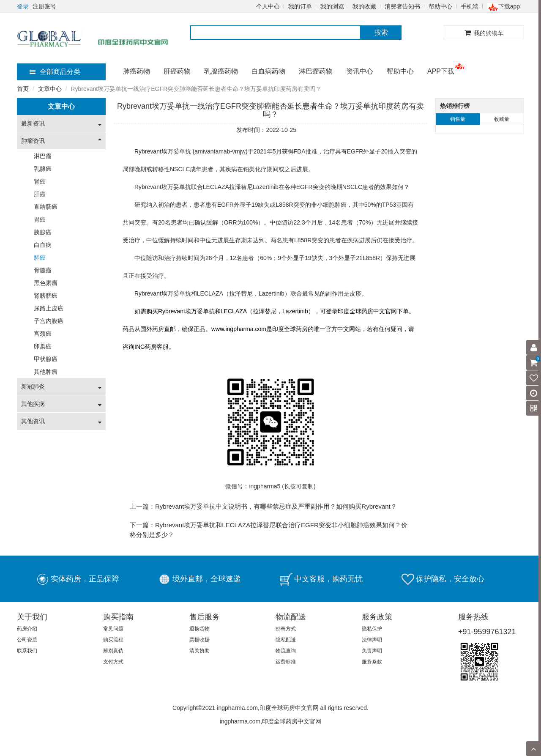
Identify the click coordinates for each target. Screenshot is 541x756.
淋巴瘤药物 (316, 71)
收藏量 (502, 119)
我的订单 (300, 6)
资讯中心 (360, 71)
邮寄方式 (286, 629)
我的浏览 (332, 6)
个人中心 (268, 6)
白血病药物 (268, 71)
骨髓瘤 (43, 270)
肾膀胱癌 (46, 296)
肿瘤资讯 (33, 141)
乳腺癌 (43, 169)
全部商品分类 (55, 72)
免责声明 (372, 651)
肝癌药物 (177, 71)
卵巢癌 (43, 346)
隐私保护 (372, 629)
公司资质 (27, 640)
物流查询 (286, 651)
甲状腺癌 (46, 359)
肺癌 (40, 257)
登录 (23, 6)
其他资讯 (33, 421)
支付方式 (113, 662)
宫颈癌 (43, 334)
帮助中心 (440, 6)
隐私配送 (286, 640)
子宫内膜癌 (49, 321)
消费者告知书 (402, 6)
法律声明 (372, 640)
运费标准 (286, 662)
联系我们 (27, 651)
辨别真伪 (113, 651)
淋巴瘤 (43, 156)
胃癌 (40, 219)
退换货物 (199, 629)
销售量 (458, 119)
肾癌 (40, 181)
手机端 (470, 6)
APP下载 (441, 71)
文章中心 (50, 89)
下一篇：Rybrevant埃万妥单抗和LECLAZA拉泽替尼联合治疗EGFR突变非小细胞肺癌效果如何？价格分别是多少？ (269, 530)
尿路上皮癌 (49, 308)
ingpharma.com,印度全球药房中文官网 (270, 721)
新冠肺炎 (33, 386)
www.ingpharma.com (239, 329)
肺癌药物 (137, 71)
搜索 (381, 32)
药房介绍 (27, 629)
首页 (23, 89)
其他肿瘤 (46, 372)
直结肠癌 (46, 207)
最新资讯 (33, 123)
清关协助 (199, 651)
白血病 (43, 245)
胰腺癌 (43, 232)
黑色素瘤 (46, 283)
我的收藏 (364, 6)
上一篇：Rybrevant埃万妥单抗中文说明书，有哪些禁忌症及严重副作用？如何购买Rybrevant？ (263, 506)
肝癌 (40, 194)
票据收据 (199, 640)
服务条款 (372, 662)
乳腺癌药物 (221, 71)
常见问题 (113, 629)
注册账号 (44, 6)
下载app (503, 6)
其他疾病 (33, 404)
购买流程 (113, 640)
